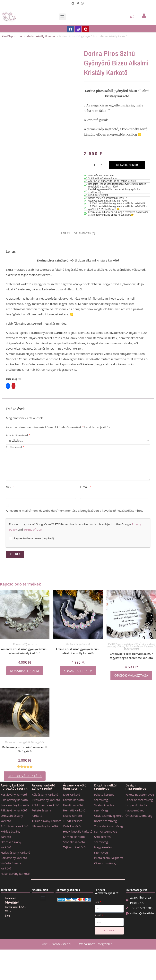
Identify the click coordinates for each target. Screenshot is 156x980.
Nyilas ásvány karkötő (15, 852)
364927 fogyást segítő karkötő (123, 644)
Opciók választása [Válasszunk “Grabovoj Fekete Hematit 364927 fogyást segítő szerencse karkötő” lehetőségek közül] (131, 676)
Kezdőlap (7, 36)
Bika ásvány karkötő (14, 800)
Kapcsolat (10, 898)
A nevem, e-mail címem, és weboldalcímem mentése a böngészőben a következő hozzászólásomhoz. (74, 511)
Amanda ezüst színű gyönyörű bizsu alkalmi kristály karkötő (25, 651)
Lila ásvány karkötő (45, 826)
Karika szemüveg (106, 831)
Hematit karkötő (74, 810)
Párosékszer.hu (62, 944)
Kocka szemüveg (105, 821)
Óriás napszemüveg (139, 816)
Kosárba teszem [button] (25, 671)
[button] (62, 17)
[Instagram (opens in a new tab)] (82, 3)
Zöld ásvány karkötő (46, 805)
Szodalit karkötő (74, 842)
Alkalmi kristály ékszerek (41, 36)
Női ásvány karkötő (135, 647)
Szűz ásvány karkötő (14, 826)
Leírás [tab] (65, 233)
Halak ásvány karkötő (15, 874)
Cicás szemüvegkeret (108, 816)
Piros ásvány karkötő (46, 800)
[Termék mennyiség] (94, 165)
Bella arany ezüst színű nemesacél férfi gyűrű (25, 749)
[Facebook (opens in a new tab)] (74, 3)
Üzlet (20, 36)
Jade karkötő (71, 794)
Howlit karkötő (73, 805)
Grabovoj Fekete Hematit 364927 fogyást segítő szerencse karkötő (131, 656)
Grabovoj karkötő (116, 647)
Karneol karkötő (74, 837)
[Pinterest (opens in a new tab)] (78, 3)
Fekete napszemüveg (140, 794)
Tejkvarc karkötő (74, 847)
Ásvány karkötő (147, 644)
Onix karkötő (72, 826)
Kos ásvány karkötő (14, 794)
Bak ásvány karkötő (14, 858)
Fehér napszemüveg (139, 800)
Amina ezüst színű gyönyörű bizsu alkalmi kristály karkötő (78, 651)
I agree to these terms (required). (32, 538)
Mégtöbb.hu (106, 944)
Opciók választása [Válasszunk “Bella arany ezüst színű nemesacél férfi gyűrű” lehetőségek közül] (25, 776)
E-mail (85, 487)
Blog (7, 916)
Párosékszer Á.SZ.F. (15, 907)
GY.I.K (8, 911)
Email (98, 915)
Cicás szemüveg (105, 863)
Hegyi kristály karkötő (78, 831)
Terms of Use (33, 529)
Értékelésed (15, 447)
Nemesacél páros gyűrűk (17, 742)
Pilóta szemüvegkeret (109, 858)
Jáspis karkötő (72, 816)
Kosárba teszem (127, 165)
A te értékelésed (18, 435)
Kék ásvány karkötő (45, 794)
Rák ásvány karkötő (14, 810)
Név (10, 487)
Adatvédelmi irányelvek (12, 903)
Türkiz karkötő (73, 821)
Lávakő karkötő (73, 800)
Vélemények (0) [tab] (85, 233)
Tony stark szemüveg (108, 826)
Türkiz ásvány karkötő (47, 821)
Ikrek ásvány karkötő (15, 805)
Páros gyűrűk (38, 742)
